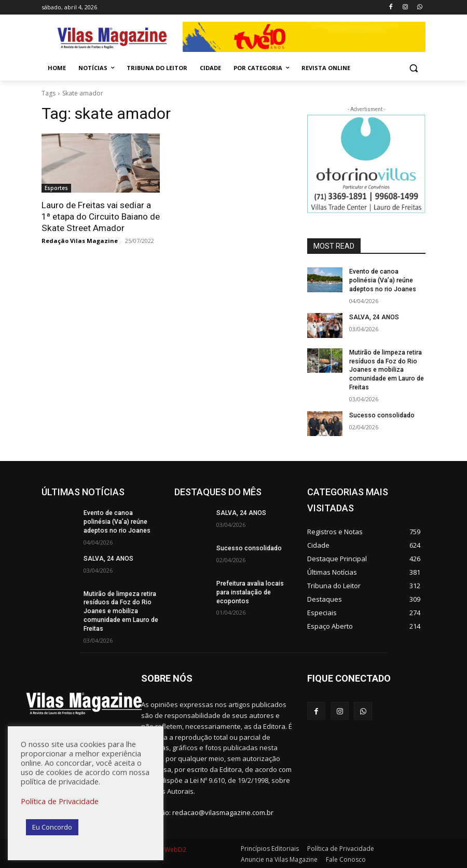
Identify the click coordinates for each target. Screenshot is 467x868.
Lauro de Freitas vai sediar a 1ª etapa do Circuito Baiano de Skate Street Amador (101, 216)
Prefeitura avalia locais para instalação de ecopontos (250, 592)
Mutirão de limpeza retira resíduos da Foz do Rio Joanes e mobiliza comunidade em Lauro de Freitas (386, 369)
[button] (413, 68)
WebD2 (175, 849)
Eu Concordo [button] (52, 827)
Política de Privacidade (60, 801)
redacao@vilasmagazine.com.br (223, 812)
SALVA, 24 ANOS (374, 317)
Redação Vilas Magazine (80, 241)
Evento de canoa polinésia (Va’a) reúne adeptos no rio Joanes (382, 280)
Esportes (56, 188)
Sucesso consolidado (381, 415)
